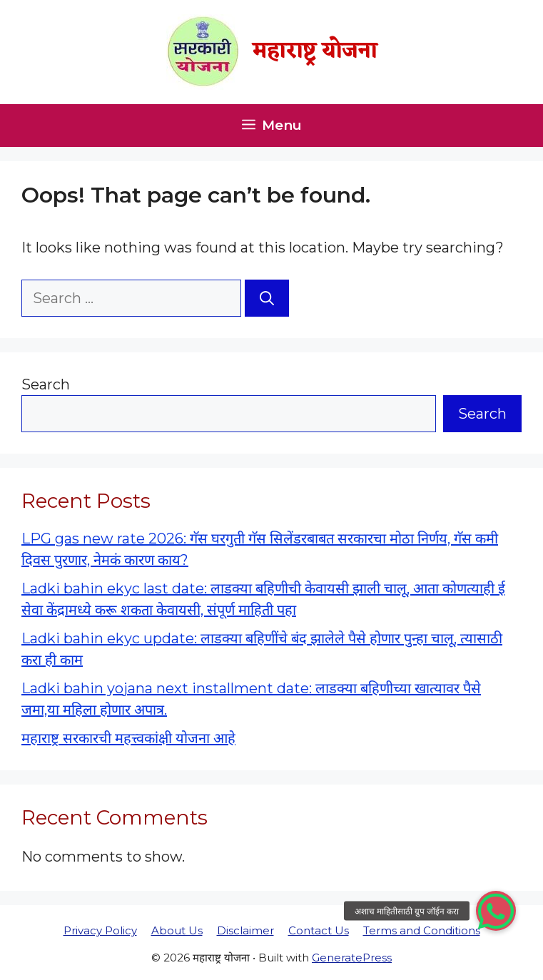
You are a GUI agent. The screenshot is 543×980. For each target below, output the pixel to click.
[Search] (267, 298)
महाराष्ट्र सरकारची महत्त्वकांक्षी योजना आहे (128, 738)
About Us (177, 930)
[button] (496, 911)
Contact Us (319, 930)
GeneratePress (352, 958)
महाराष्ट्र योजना (315, 52)
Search (46, 384)
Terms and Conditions (422, 930)
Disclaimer (245, 930)
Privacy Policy (100, 930)
